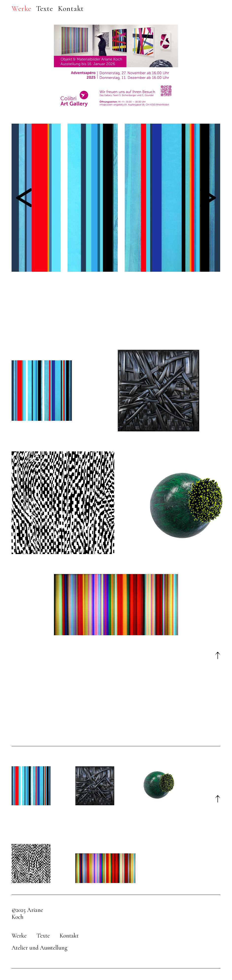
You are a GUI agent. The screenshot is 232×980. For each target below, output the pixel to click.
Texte (43, 936)
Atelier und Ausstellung (40, 948)
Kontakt (69, 936)
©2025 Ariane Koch (27, 914)
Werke (19, 936)
